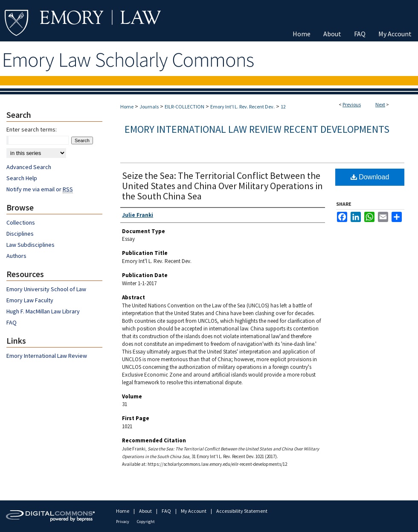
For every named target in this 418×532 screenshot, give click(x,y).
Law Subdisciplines (30, 245)
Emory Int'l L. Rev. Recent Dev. (242, 107)
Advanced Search (29, 167)
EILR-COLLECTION (184, 107)
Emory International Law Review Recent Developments (257, 129)
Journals (149, 107)
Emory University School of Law (46, 289)
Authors (16, 256)
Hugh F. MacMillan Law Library (43, 311)
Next (380, 104)
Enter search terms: (32, 129)
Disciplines (20, 234)
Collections (21, 222)
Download (370, 177)
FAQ (12, 322)
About (146, 511)
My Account (194, 511)
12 (283, 107)
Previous (352, 104)
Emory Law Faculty (30, 300)
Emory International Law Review (47, 356)
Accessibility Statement (242, 511)
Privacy (123, 522)
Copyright (146, 522)
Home (127, 107)
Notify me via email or (40, 189)
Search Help (22, 178)
